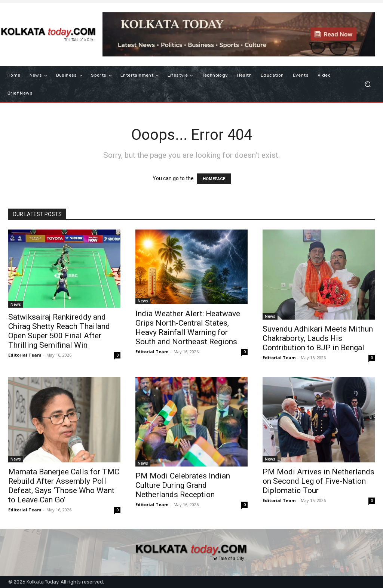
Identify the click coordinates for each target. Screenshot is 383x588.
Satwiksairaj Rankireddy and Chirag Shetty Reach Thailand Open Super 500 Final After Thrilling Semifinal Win (59, 331)
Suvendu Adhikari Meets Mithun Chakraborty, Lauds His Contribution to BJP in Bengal (318, 338)
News (16, 304)
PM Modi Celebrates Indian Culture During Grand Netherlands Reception (183, 485)
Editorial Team (25, 355)
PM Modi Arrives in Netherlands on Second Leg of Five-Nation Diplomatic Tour (318, 481)
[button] (367, 84)
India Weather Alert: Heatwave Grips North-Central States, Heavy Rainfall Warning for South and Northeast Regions (188, 328)
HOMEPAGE (214, 179)
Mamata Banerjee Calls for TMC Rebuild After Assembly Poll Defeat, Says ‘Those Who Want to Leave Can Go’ (64, 486)
